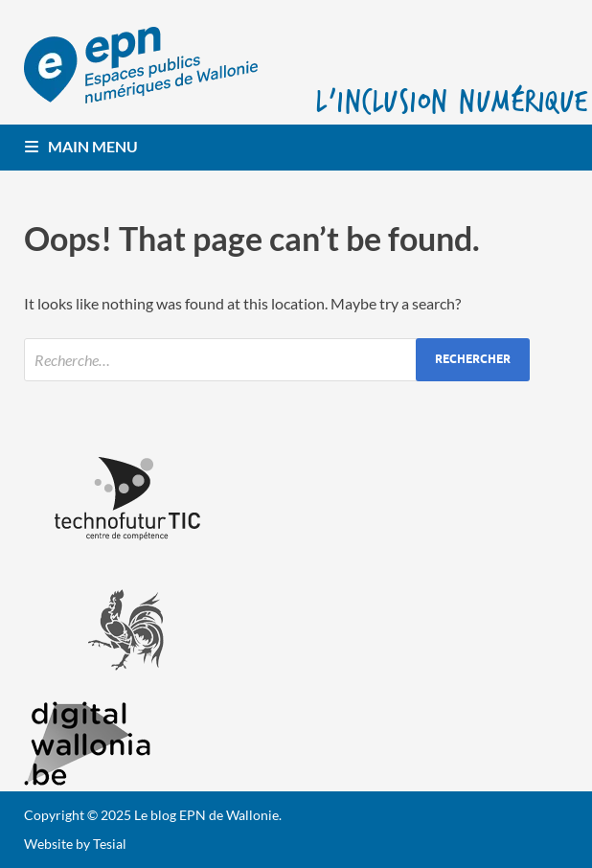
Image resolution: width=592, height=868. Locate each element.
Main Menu (93, 146)
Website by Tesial (75, 844)
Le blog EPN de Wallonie (206, 815)
